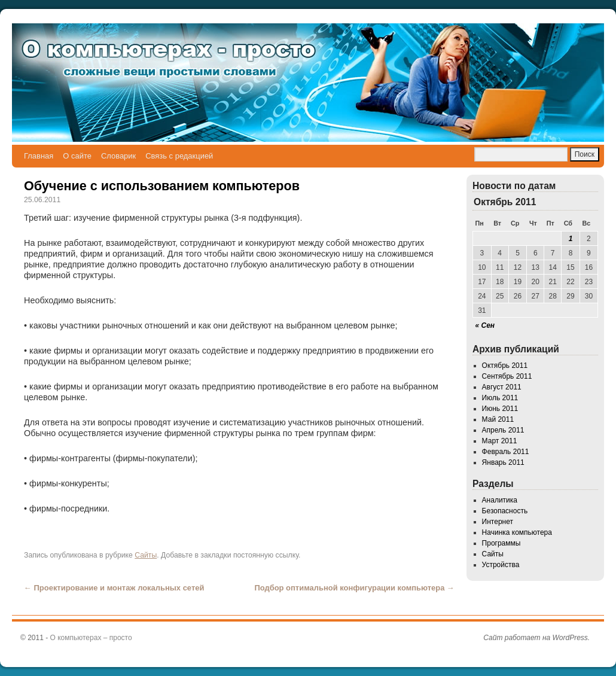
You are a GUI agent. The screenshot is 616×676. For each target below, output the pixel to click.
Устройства (501, 565)
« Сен (485, 325)
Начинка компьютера (517, 532)
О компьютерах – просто (91, 638)
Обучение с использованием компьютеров (162, 186)
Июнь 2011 (500, 409)
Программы (501, 543)
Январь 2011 (503, 462)
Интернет (498, 522)
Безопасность (505, 511)
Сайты (146, 555)
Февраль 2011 (506, 452)
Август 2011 (502, 387)
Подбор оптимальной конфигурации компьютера (354, 588)
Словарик (118, 156)
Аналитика (500, 500)
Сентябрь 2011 (507, 376)
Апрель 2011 (503, 430)
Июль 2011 (500, 398)
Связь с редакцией (179, 156)
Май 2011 (498, 419)
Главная (39, 156)
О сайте (77, 156)
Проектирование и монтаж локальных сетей (114, 588)
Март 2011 (500, 441)
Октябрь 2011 (505, 366)
